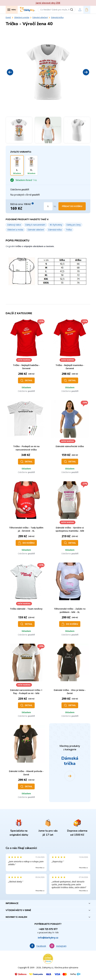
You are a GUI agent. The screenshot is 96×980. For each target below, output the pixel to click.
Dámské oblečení (40, 17)
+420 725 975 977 (48, 929)
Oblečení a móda (22, 17)
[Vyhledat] (73, 10)
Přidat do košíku (72, 206)
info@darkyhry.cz (48, 938)
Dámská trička (57, 17)
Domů (8, 17)
